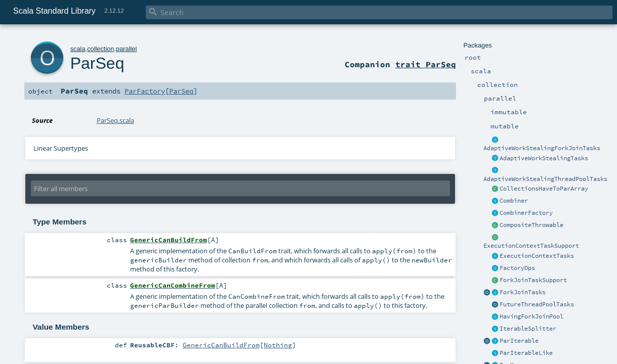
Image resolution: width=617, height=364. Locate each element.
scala (78, 49)
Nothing (278, 345)
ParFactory (145, 91)
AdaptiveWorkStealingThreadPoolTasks (545, 179)
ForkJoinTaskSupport (533, 280)
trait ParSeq (426, 64)
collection (100, 49)
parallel (126, 49)
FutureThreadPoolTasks (537, 304)
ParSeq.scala (115, 120)
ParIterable (519, 341)
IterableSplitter (528, 329)
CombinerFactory (526, 213)
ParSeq (97, 63)
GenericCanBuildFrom (221, 345)
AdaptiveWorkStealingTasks (544, 158)
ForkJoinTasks (523, 292)
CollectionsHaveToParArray (544, 189)
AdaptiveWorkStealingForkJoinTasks (542, 148)
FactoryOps (517, 268)
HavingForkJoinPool (531, 316)
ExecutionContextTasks (537, 256)
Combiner (514, 201)
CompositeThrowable (531, 225)
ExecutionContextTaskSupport (531, 246)
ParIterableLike (526, 353)
